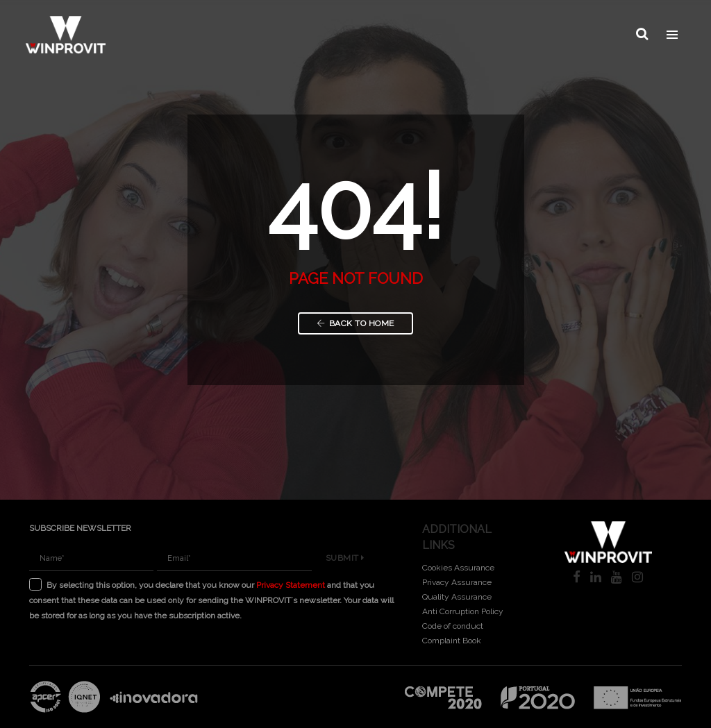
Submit (345, 558)
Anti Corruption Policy (463, 611)
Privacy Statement (291, 585)
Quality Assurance (457, 597)
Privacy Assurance (457, 582)
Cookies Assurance (458, 568)
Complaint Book (452, 641)
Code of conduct (453, 626)
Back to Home (355, 323)
